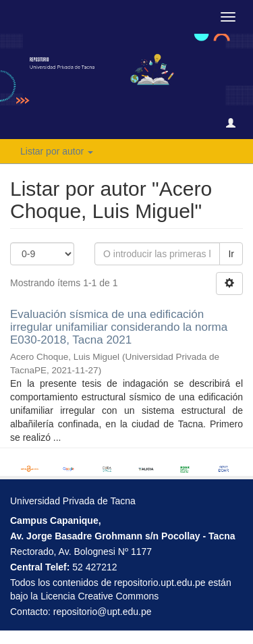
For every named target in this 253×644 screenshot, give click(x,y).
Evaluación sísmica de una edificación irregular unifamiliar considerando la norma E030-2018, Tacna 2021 (119, 327)
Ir (231, 254)
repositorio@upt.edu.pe (103, 612)
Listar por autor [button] (57, 151)
